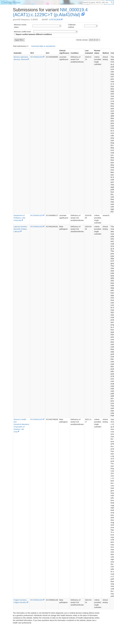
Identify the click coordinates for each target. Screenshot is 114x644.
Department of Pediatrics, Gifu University (20, 218)
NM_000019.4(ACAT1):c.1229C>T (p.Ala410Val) (50, 12)
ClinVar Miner (11, 2)
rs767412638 (55, 20)
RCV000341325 (37, 57)
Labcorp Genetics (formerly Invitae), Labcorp (20, 229)
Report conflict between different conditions (33, 34)
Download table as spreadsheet (43, 46)
